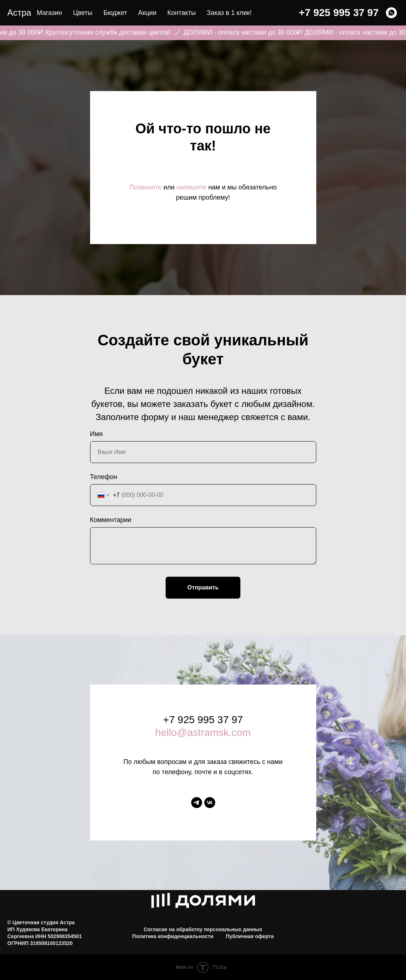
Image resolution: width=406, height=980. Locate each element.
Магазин (49, 13)
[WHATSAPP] (391, 13)
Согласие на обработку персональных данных (203, 929)
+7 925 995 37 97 (339, 13)
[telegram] (197, 803)
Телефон (104, 477)
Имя (96, 434)
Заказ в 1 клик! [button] (229, 13)
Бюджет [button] (115, 13)
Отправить (203, 587)
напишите (192, 187)
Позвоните (146, 187)
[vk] (210, 803)
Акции (147, 13)
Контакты (182, 13)
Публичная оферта (250, 936)
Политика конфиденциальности (173, 936)
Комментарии (111, 520)
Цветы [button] (83, 13)
